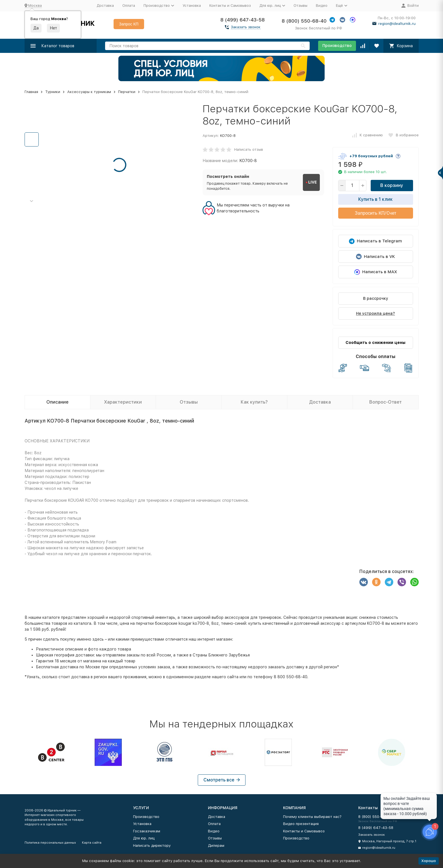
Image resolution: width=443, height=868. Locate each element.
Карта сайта (92, 843)
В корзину (392, 185)
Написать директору (152, 846)
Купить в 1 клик (375, 199)
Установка (192, 6)
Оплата (129, 6)
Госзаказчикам (147, 831)
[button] (32, 201)
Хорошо (429, 861)
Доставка (105, 6)
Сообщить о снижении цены (375, 343)
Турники (53, 92)
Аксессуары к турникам (89, 92)
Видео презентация (301, 824)
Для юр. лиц (144, 838)
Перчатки (127, 92)
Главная (31, 92)
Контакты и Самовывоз (230, 6)
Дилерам (216, 846)
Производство (337, 46)
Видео (322, 6)
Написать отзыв (249, 149)
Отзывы (300, 6)
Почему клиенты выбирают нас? (312, 817)
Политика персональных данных (50, 843)
